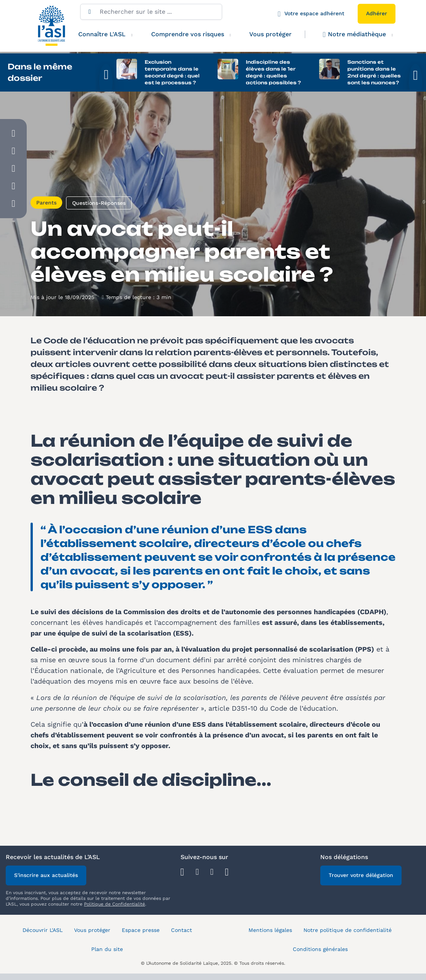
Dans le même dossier (40, 72)
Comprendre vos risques (188, 34)
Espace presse (141, 932)
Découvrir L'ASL (43, 932)
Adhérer (377, 13)
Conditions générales (320, 951)
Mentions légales (270, 932)
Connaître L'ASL (102, 34)
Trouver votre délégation (361, 877)
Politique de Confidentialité (115, 906)
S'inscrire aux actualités (46, 877)
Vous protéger (270, 34)
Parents (46, 205)
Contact (182, 932)
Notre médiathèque (354, 34)
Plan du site (107, 951)
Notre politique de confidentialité (348, 932)
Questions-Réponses (99, 205)
